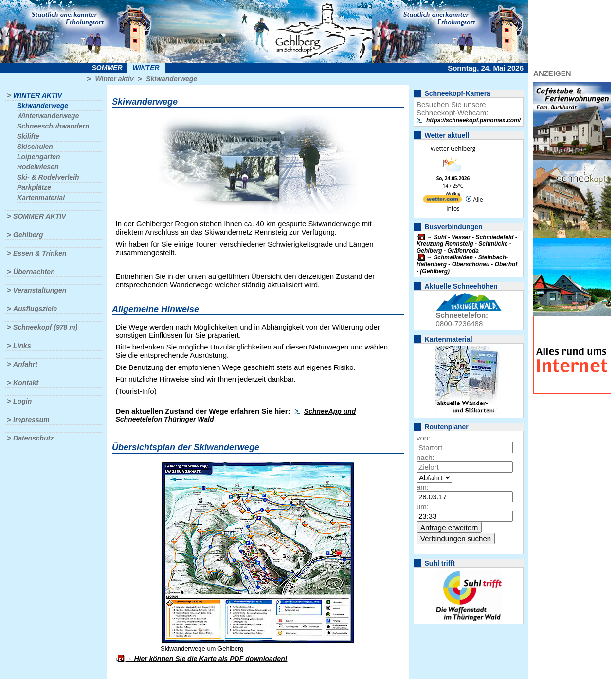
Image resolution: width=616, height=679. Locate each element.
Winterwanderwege (48, 116)
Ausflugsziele (35, 309)
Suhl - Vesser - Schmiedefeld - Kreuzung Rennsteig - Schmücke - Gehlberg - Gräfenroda (467, 244)
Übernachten (34, 272)
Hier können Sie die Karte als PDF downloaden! (210, 659)
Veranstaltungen (40, 290)
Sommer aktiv (39, 216)
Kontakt (26, 383)
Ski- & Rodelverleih (48, 177)
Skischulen (35, 147)
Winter (146, 68)
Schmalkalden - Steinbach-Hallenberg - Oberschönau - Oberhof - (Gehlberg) (467, 264)
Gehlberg (28, 235)
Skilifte (28, 136)
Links (22, 346)
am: (423, 487)
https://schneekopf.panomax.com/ (473, 120)
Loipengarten (39, 157)
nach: (426, 457)
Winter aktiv (114, 79)
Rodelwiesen (38, 167)
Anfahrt (25, 364)
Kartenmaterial (41, 198)
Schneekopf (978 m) (45, 327)
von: (423, 438)
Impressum (31, 420)
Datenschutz (33, 438)
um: (423, 506)
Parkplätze (34, 187)
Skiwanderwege (172, 79)
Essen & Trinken (40, 253)
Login (22, 401)
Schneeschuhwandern (53, 126)
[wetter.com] (442, 201)
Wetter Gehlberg (453, 149)
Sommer (107, 68)
